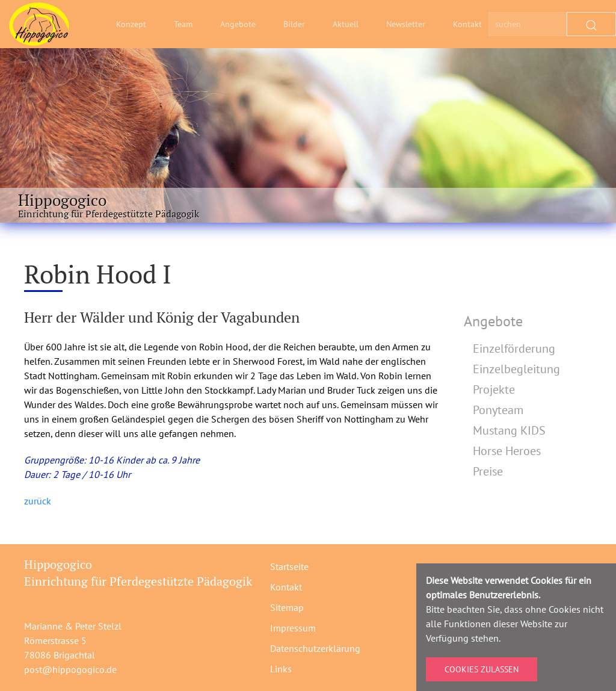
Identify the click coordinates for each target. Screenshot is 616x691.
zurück (38, 501)
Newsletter (406, 24)
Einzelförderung (514, 349)
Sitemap (287, 607)
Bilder (294, 24)
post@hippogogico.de (70, 669)
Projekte (494, 389)
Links (281, 669)
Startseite (289, 566)
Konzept (131, 24)
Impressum (293, 628)
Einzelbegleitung (516, 369)
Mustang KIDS (509, 430)
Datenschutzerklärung (315, 648)
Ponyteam (498, 410)
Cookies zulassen (482, 669)
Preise (488, 471)
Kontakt (467, 24)
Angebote (238, 24)
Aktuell (346, 24)
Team (183, 24)
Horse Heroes (507, 451)
